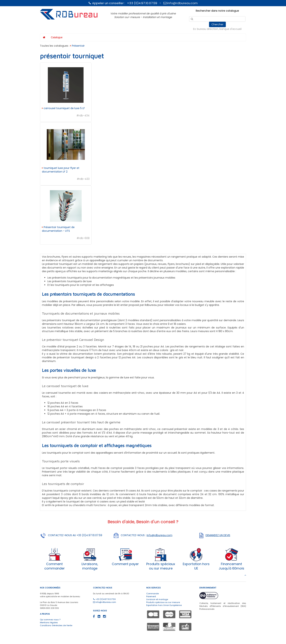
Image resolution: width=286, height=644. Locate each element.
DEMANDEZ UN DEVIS (218, 535)
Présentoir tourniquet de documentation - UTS (58, 229)
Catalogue (57, 37)
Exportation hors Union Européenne (164, 605)
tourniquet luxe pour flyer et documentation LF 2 (61, 170)
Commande (152, 594)
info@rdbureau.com (181, 3)
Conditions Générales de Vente (56, 625)
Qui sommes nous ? (50, 620)
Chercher (217, 24)
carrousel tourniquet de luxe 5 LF (64, 108)
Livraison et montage (157, 599)
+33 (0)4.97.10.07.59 (104, 599)
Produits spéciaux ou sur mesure (163, 602)
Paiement (151, 596)
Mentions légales (49, 623)
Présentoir (78, 46)
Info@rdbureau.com (160, 535)
